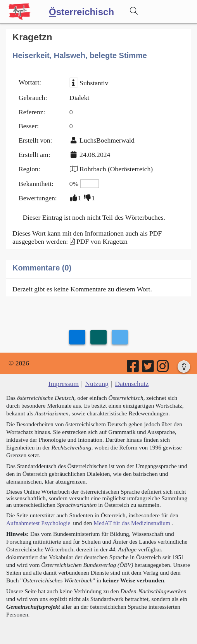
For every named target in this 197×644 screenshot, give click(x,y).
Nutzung (97, 384)
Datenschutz (132, 384)
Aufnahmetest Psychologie (38, 523)
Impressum (64, 384)
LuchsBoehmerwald (107, 140)
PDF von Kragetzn (102, 241)
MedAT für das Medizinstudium (132, 523)
